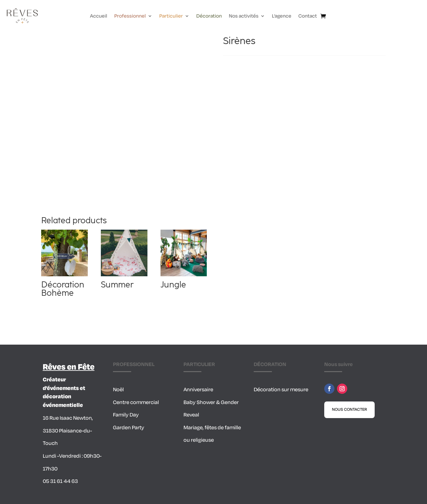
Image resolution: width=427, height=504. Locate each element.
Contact (308, 17)
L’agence (282, 17)
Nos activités (244, 17)
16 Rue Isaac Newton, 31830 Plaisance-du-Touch (68, 431)
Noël (118, 390)
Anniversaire (198, 390)
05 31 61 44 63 (60, 481)
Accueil (99, 17)
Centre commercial (136, 402)
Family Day (126, 415)
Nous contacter (349, 409)
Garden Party (129, 428)
